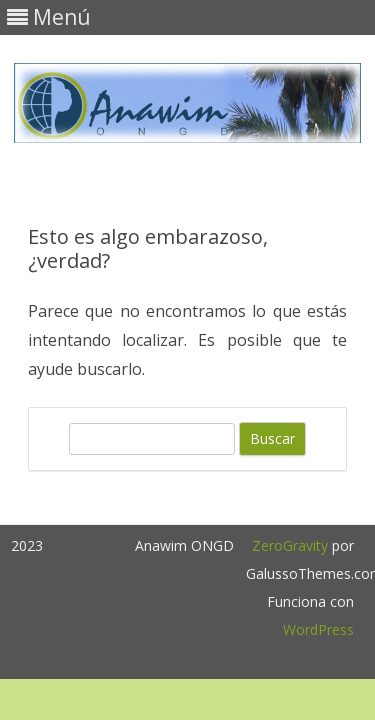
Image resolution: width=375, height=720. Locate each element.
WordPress (318, 629)
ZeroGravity (290, 545)
